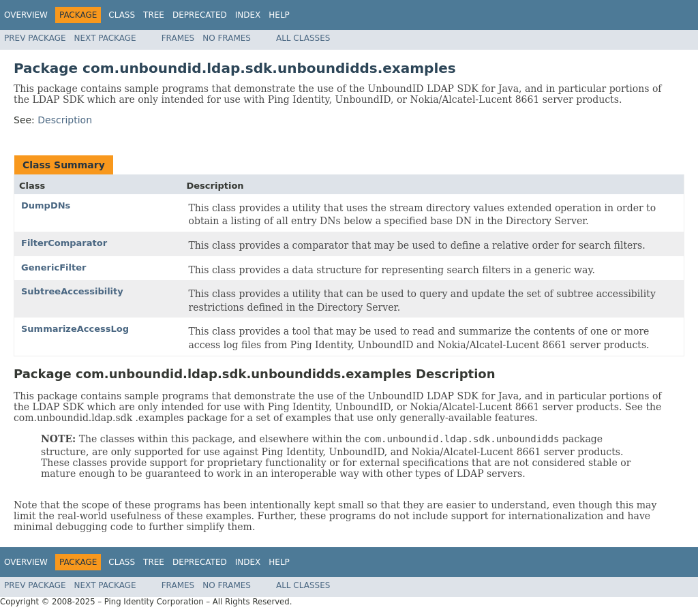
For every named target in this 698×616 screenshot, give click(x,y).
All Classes (303, 38)
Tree (154, 15)
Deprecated (200, 15)
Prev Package (35, 38)
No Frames (227, 38)
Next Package (105, 38)
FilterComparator (64, 243)
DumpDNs (46, 205)
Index (248, 15)
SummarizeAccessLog (75, 329)
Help (279, 15)
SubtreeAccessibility (72, 291)
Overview (26, 15)
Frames (178, 38)
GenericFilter (54, 267)
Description (65, 120)
